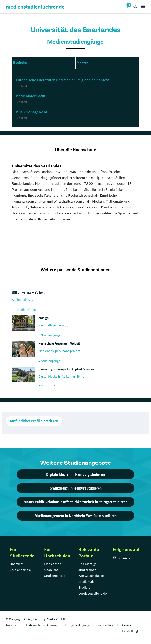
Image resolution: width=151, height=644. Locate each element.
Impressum (14, 625)
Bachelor (20, 63)
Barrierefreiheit (107, 625)
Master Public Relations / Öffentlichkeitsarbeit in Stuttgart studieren (75, 502)
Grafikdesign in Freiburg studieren (76, 488)
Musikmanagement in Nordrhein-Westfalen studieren (76, 516)
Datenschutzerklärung (42, 625)
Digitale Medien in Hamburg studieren (75, 474)
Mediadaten (53, 564)
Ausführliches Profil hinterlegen (34, 421)
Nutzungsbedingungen (77, 625)
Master (82, 63)
